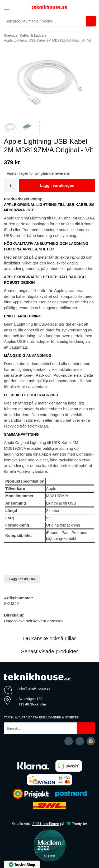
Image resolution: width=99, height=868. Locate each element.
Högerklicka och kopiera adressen (34, 621)
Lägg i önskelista (22, 579)
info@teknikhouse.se (34, 688)
